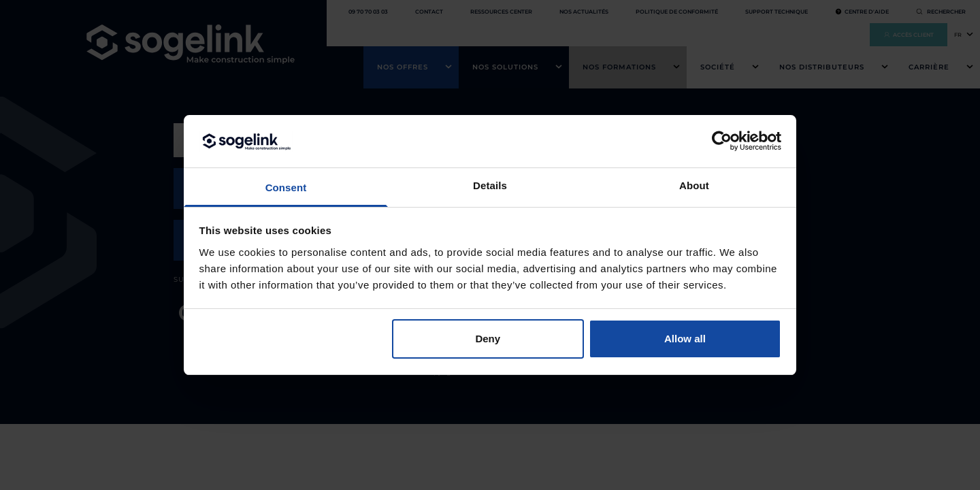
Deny (488, 339)
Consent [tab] (286, 187)
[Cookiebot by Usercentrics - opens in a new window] (722, 141)
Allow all (685, 339)
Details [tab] (490, 185)
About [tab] (694, 185)
